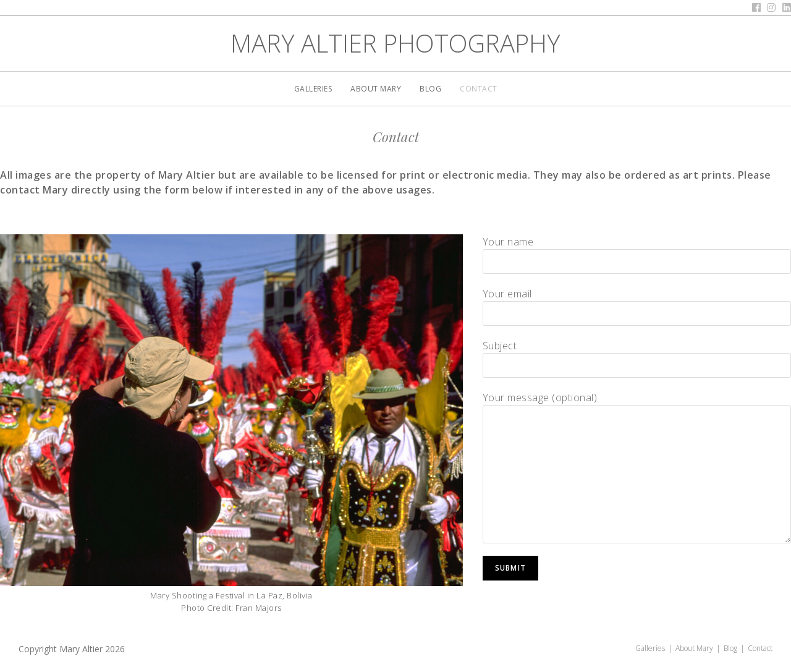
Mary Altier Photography (395, 43)
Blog (730, 648)
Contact (760, 648)
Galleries (650, 648)
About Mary (694, 648)
